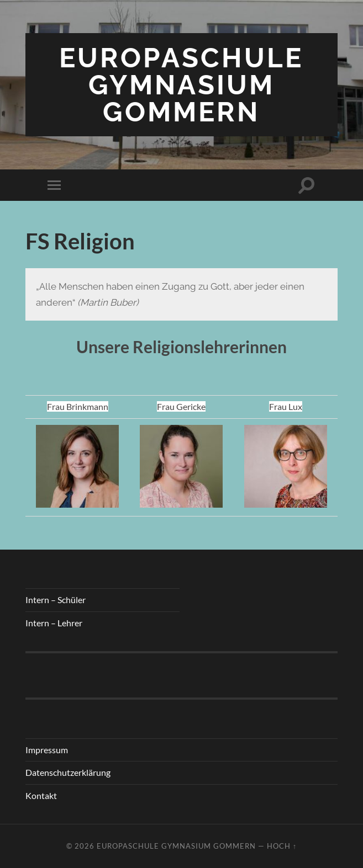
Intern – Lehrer (54, 623)
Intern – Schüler (56, 600)
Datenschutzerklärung (68, 772)
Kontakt (41, 795)
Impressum (47, 750)
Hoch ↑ (282, 846)
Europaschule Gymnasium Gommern (181, 85)
